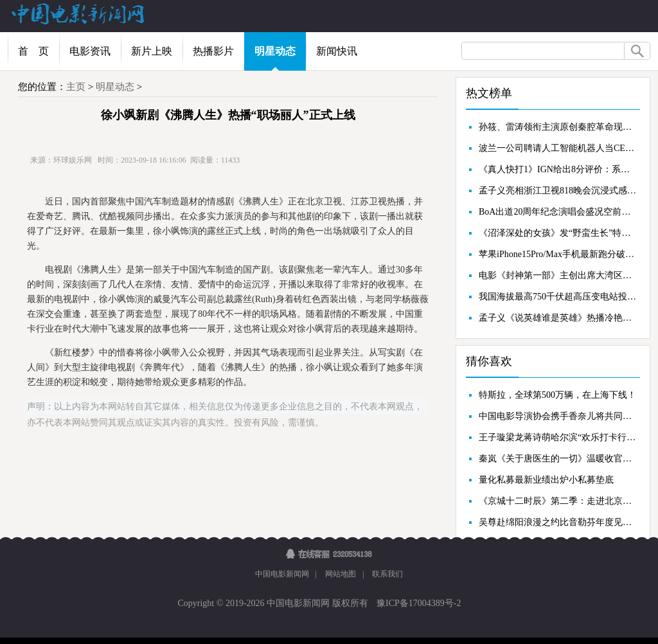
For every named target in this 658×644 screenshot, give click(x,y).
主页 (76, 87)
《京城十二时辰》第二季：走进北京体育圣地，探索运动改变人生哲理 (558, 501)
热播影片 (213, 51)
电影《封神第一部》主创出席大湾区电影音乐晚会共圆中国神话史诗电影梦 (558, 275)
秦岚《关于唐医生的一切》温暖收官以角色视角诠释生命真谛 (558, 459)
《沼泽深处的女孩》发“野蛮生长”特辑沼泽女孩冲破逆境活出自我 (558, 233)
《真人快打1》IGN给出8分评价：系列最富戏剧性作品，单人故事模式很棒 (558, 169)
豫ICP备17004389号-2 (418, 603)
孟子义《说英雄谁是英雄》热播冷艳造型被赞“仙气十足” (558, 318)
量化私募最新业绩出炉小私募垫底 (546, 480)
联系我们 (387, 574)
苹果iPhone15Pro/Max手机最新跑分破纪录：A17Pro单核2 (558, 254)
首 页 (33, 51)
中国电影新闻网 (282, 574)
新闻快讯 (337, 51)
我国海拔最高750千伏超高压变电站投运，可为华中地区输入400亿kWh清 (558, 297)
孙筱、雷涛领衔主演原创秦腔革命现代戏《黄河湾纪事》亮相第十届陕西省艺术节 (558, 127)
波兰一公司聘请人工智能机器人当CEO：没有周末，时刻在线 (558, 148)
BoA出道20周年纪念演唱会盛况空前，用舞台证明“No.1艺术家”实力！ (558, 212)
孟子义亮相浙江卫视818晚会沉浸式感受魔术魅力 (558, 191)
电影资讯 (90, 51)
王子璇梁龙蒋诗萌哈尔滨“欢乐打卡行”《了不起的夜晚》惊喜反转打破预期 (558, 437)
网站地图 (341, 574)
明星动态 (275, 51)
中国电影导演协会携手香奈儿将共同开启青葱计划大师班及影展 (558, 416)
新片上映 (152, 51)
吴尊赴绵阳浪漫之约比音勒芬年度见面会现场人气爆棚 (558, 522)
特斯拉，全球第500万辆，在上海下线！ (557, 395)
